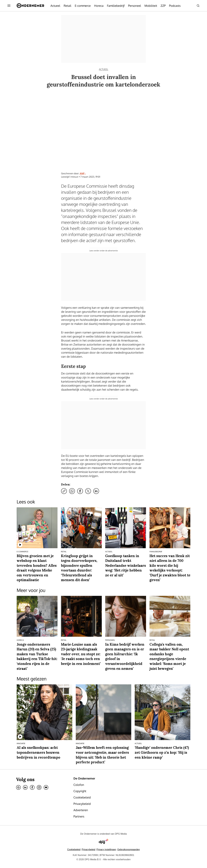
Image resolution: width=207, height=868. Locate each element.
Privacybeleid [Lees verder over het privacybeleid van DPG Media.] (88, 850)
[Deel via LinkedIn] (96, 491)
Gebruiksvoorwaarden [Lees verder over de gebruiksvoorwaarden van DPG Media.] (129, 850)
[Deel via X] (88, 491)
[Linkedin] (25, 787)
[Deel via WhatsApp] (72, 491)
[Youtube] (46, 787)
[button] (106, 850)
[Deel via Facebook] (80, 491)
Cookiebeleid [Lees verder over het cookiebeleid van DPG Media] (74, 850)
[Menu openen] (9, 6)
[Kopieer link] (64, 491)
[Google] (18, 787)
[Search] (198, 6)
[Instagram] (39, 787)
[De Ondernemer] (30, 6)
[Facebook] (32, 787)
